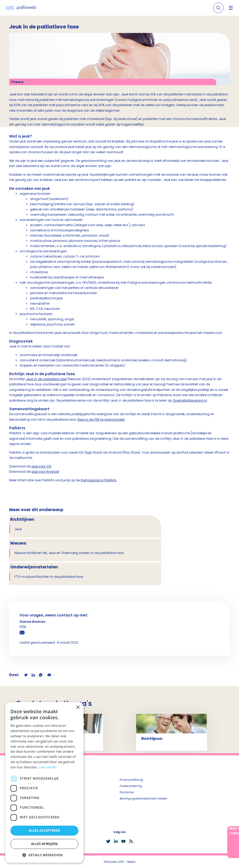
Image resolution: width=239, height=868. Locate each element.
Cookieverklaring (131, 786)
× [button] (78, 708)
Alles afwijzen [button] (44, 844)
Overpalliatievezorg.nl (190, 400)
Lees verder (48, 767)
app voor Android (45, 472)
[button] (44, 855)
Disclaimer (127, 792)
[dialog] (44, 782)
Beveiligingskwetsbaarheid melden (144, 799)
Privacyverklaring (131, 780)
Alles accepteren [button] (45, 830)
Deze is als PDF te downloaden (101, 419)
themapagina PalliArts (99, 480)
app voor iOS (41, 466)
